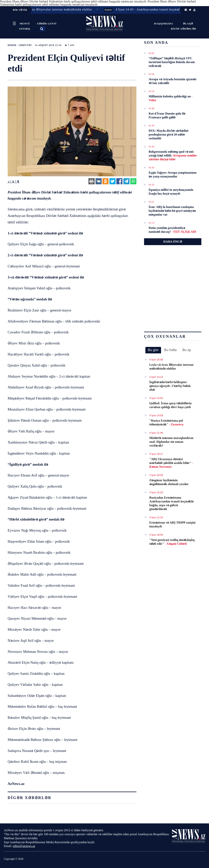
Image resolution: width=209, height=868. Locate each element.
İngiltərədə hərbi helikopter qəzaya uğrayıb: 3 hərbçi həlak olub (170, 386)
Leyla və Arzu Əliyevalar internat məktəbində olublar (171, 367)
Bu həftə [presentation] (170, 350)
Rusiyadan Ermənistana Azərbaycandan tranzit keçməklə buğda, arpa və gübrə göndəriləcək (171, 503)
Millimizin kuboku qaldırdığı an (171, 98)
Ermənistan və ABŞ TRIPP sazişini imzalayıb (173, 524)
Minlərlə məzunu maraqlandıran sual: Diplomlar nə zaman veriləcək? (171, 442)
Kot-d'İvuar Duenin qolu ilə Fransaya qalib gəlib (167, 115)
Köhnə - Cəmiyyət (20, 45)
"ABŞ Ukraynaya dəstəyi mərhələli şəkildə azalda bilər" (171, 463)
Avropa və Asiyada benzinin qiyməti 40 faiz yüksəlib (172, 81)
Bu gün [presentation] (153, 350)
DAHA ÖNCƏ (173, 242)
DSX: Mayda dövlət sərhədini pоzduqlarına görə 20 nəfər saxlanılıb (168, 134)
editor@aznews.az (24, 846)
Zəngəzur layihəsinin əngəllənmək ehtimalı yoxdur (169, 482)
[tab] (153, 350)
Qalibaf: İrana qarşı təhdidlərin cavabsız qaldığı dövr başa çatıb (171, 405)
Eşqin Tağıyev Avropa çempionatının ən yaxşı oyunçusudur (173, 174)
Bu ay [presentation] (187, 350)
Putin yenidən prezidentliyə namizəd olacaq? (172, 230)
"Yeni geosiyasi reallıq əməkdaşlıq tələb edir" (172, 542)
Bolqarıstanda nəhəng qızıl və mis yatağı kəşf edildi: (173, 155)
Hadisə (113, 10)
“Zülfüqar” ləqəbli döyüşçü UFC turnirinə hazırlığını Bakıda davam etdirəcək (172, 62)
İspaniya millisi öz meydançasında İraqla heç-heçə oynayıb (171, 192)
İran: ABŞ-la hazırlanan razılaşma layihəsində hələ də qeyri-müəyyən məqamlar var (172, 211)
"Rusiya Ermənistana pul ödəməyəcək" (166, 422)
